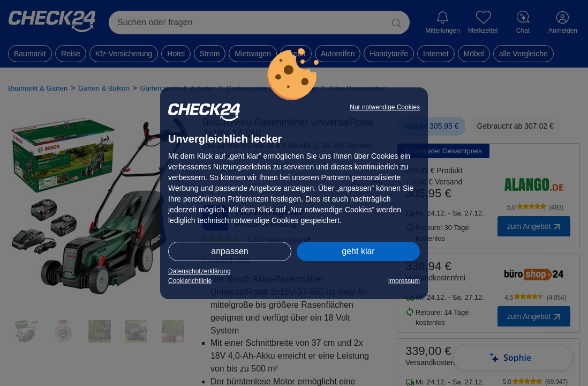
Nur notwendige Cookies (385, 107)
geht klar (358, 251)
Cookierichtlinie (190, 281)
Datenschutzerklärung (199, 271)
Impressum (404, 281)
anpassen (229, 251)
